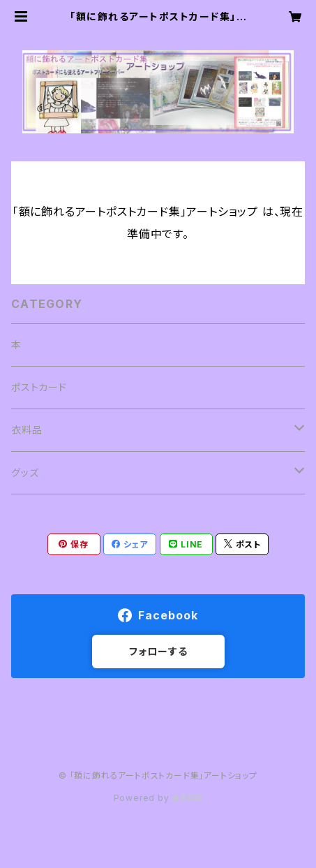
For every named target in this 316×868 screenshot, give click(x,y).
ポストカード (39, 387)
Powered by (158, 798)
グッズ (25, 472)
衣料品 (27, 430)
